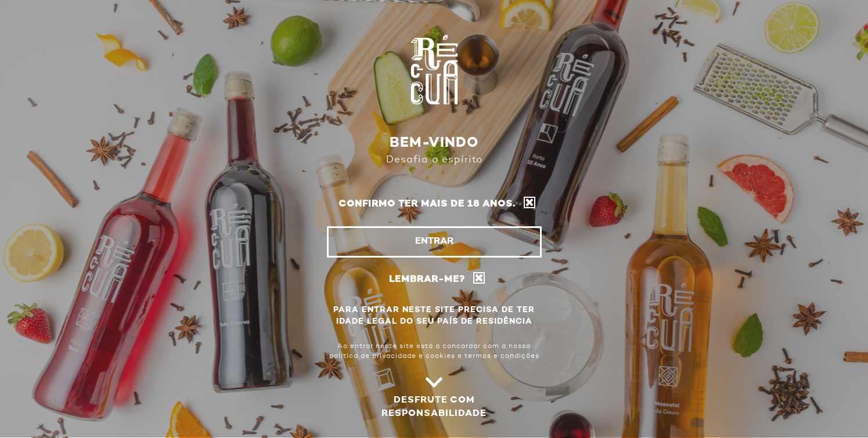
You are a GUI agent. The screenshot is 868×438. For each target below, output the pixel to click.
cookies (440, 356)
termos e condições (502, 356)
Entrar (434, 241)
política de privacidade (373, 356)
